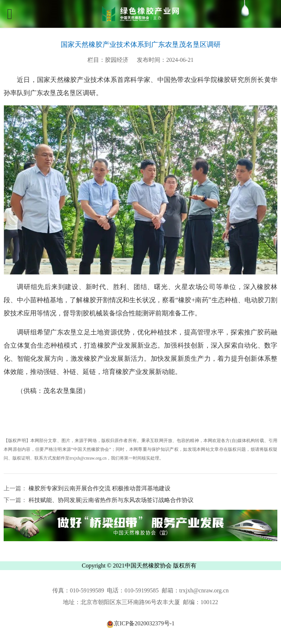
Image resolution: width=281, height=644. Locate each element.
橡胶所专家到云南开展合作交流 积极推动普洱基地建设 (99, 488)
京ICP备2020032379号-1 (140, 623)
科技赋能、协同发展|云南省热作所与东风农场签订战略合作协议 (110, 500)
